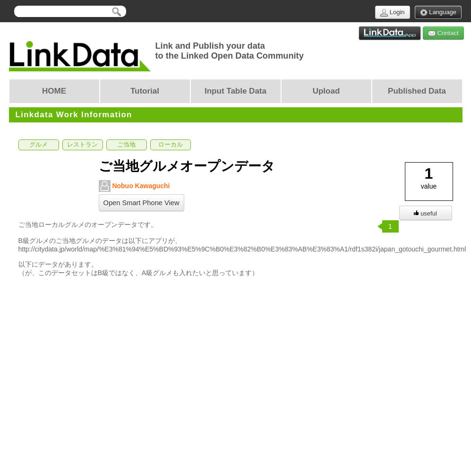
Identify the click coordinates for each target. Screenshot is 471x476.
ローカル (171, 145)
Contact (443, 33)
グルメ (39, 145)
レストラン (82, 145)
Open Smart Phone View (141, 203)
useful (425, 213)
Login (392, 13)
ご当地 (126, 145)
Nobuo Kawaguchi (134, 186)
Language (438, 13)
